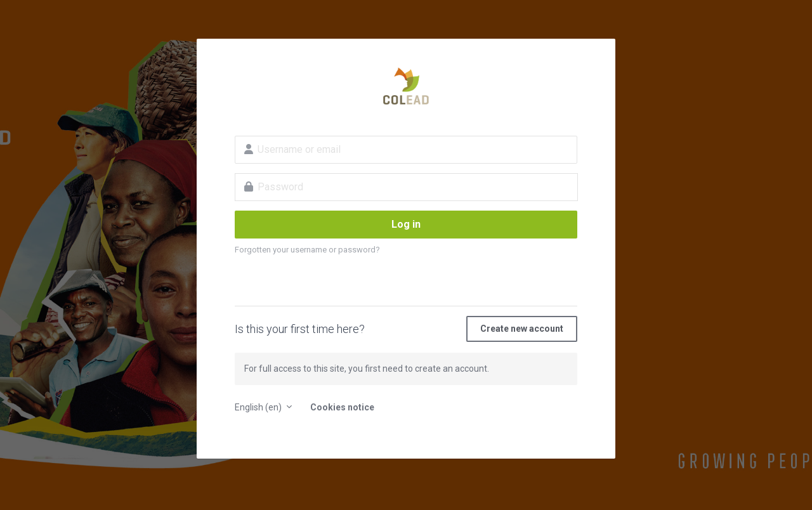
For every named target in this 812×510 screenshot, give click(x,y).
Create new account (522, 329)
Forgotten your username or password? (307, 250)
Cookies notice (342, 407)
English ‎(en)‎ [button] (259, 407)
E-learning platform (406, 86)
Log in (406, 224)
